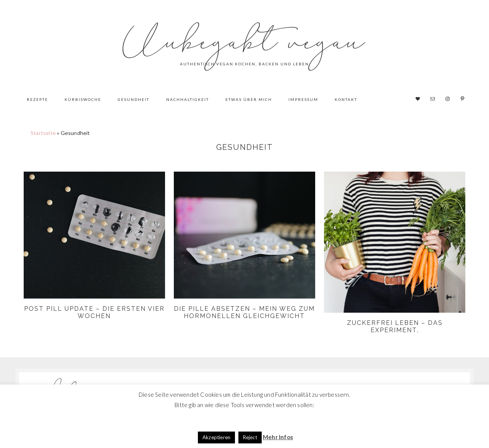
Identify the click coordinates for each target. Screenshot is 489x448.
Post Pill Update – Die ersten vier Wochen (94, 312)
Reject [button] (250, 437)
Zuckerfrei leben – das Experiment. (395, 326)
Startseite (43, 133)
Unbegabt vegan (244, 42)
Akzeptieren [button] (216, 437)
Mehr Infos (278, 437)
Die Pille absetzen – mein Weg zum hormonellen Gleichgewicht (244, 312)
